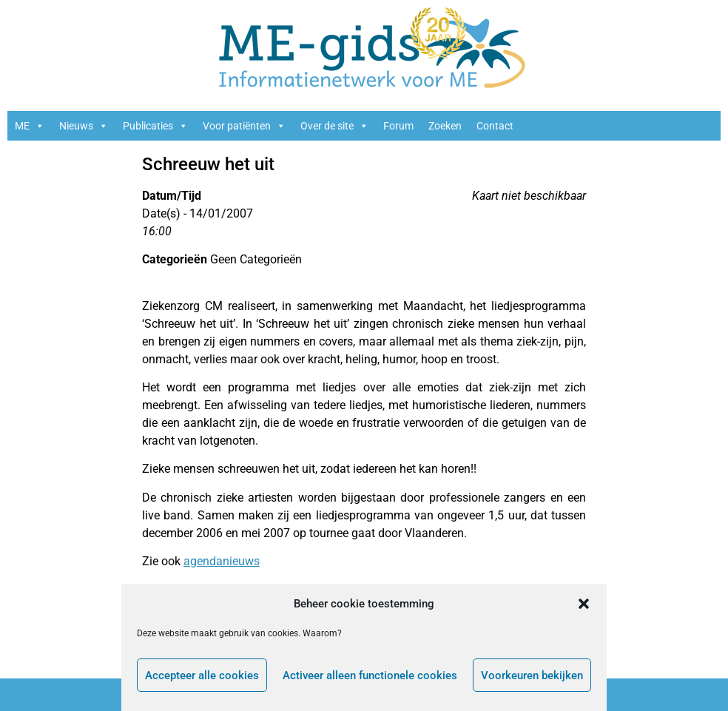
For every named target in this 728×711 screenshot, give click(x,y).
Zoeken (445, 126)
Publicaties (155, 126)
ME (30, 126)
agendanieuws (222, 561)
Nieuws (84, 126)
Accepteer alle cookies (202, 675)
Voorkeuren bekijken (532, 675)
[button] (584, 604)
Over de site (334, 126)
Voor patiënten (244, 126)
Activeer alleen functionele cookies (370, 675)
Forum (398, 126)
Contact (495, 126)
